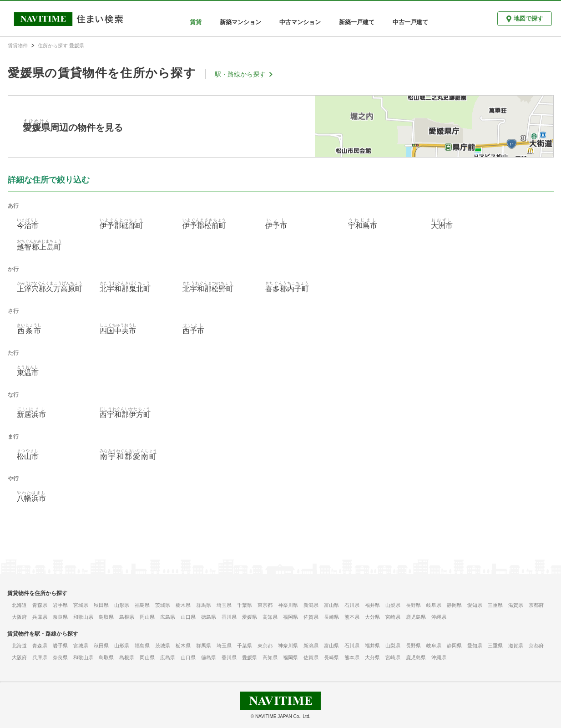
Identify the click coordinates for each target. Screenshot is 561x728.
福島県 (142, 605)
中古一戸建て (410, 22)
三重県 (495, 605)
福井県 (372, 605)
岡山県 (147, 617)
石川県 (352, 605)
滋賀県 (516, 605)
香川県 (229, 617)
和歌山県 (83, 617)
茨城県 (163, 605)
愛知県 (475, 605)
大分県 (372, 617)
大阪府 (19, 617)
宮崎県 (393, 617)
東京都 (265, 605)
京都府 (536, 605)
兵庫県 (40, 617)
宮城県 (81, 605)
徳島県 (209, 617)
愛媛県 (250, 617)
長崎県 (331, 617)
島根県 (127, 617)
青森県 (40, 605)
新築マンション (240, 22)
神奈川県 (288, 605)
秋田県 (101, 605)
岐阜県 (434, 605)
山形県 (122, 605)
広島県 (168, 617)
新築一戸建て (357, 22)
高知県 (270, 617)
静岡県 (454, 605)
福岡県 (291, 617)
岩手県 (60, 605)
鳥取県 (106, 617)
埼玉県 (224, 605)
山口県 (188, 617)
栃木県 (183, 605)
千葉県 (245, 605)
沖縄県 (439, 617)
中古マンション (300, 22)
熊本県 (352, 617)
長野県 (413, 605)
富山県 (331, 605)
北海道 (19, 605)
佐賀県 (311, 617)
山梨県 (393, 605)
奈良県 (60, 617)
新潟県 (311, 605)
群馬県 (204, 605)
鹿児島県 (416, 617)
